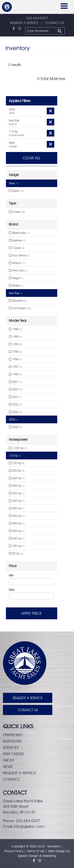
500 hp (17, 523)
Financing (13, 735)
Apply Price (32, 613)
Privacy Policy (14, 851)
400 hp (17, 508)
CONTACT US (55, 23)
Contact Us (28, 710)
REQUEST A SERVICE (24, 23)
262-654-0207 (37, 18)
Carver (17, 248)
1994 (15, 344)
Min (11, 575)
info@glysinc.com (29, 826)
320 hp (17, 493)
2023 (15, 412)
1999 (15, 374)
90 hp (16, 553)
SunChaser (20, 308)
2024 (14, 420)
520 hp (17, 531)
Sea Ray (16, 293)
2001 (15, 382)
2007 (15, 389)
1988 (15, 329)
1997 (15, 367)
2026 (15, 427)
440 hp (17, 516)
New (14, 183)
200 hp (17, 471)
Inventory (12, 741)
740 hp (17, 546)
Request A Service (28, 698)
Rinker (16, 286)
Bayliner (17, 240)
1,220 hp (18, 448)
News (8, 767)
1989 (15, 337)
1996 (15, 359)
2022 (15, 404)
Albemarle (19, 233)
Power (17, 212)
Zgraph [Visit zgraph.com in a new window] (23, 856)
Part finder (13, 754)
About (8, 760)
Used (16, 191)
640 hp (17, 538)
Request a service (20, 773)
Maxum (17, 263)
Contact (11, 779)
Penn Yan (18, 271)
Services (11, 748)
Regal (16, 278)
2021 (15, 397)
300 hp (17, 486)
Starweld (18, 301)
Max (12, 590)
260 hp (17, 478)
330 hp (17, 501)
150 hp (17, 463)
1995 (15, 352)
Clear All (32, 158)
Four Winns (19, 255)
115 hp (15, 456)
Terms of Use (36, 851)
